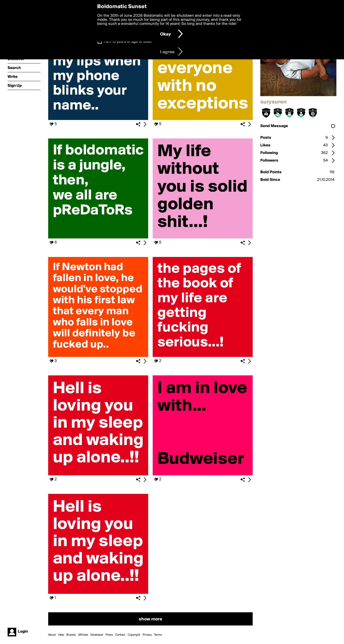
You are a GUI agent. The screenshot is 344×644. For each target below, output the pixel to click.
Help (61, 635)
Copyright (134, 635)
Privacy (147, 635)
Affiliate (83, 635)
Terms (158, 635)
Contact (120, 635)
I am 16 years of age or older (128, 42)
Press (109, 635)
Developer (97, 635)
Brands (71, 635)
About (52, 635)
